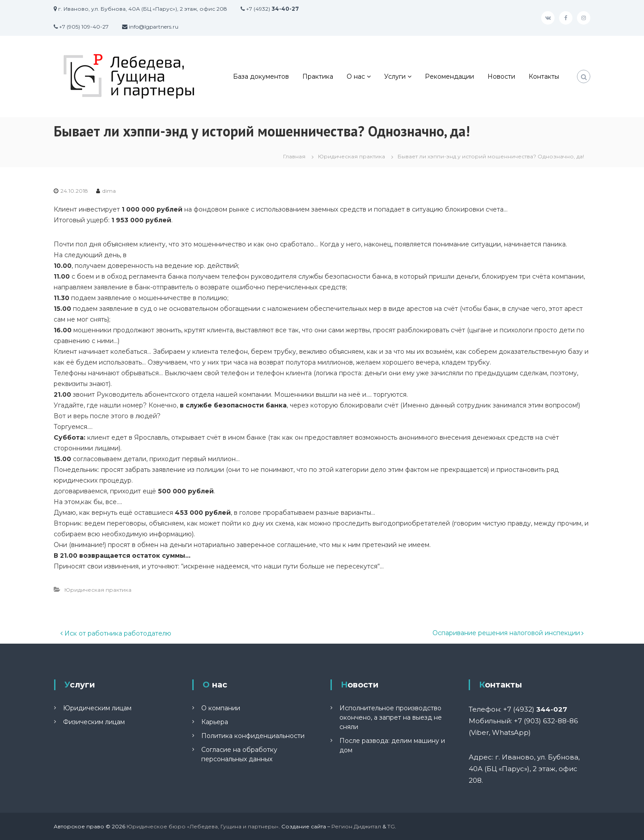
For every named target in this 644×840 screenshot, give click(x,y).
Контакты (544, 76)
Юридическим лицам (97, 708)
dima (109, 191)
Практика (318, 76)
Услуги (395, 76)
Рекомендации (449, 76)
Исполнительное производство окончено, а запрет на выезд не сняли (391, 717)
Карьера (215, 722)
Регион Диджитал (356, 826)
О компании (221, 708)
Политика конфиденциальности (253, 736)
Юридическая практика (352, 156)
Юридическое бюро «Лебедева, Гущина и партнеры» (203, 826)
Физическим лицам (94, 722)
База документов (261, 76)
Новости (501, 76)
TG (391, 826)
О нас (356, 76)
